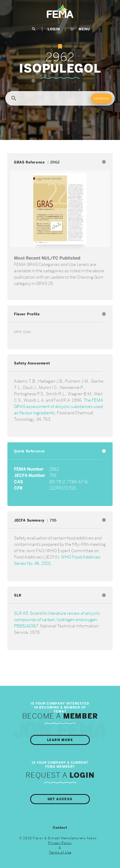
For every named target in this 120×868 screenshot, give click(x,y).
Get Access (60, 799)
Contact (60, 828)
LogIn (54, 29)
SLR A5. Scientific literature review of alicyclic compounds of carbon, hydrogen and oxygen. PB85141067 (57, 620)
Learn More (60, 740)
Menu (80, 29)
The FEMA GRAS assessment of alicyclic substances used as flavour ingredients (59, 407)
